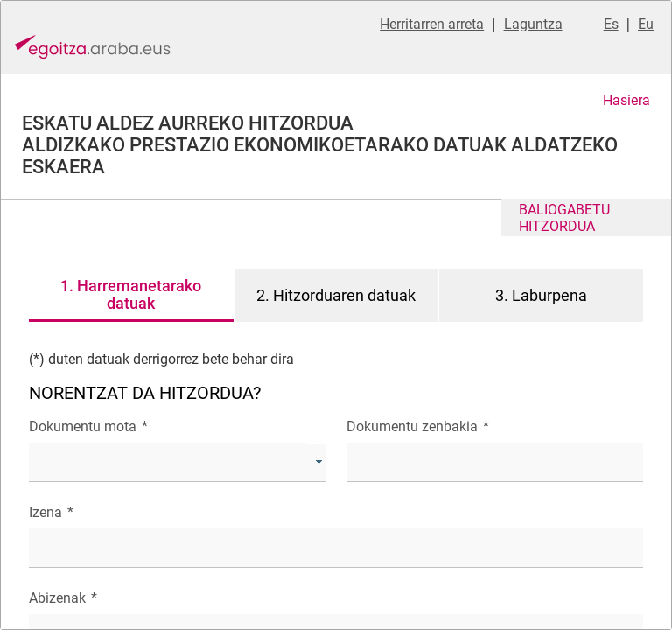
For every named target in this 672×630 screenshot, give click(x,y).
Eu (646, 24)
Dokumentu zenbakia (418, 427)
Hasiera (626, 100)
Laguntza (533, 24)
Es (611, 24)
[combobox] (177, 462)
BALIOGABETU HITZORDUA (564, 218)
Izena (51, 512)
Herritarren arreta (432, 24)
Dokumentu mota (88, 427)
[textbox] (495, 462)
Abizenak (63, 598)
